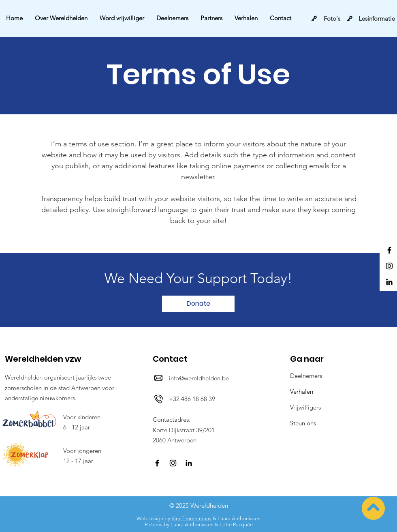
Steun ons (303, 423)
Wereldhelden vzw (43, 359)
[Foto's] (326, 18)
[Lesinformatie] (371, 18)
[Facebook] (389, 250)
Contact (170, 359)
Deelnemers (306, 376)
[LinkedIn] (389, 282)
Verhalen (302, 391)
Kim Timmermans (191, 518)
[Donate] (198, 304)
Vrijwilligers (305, 407)
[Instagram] (389, 266)
